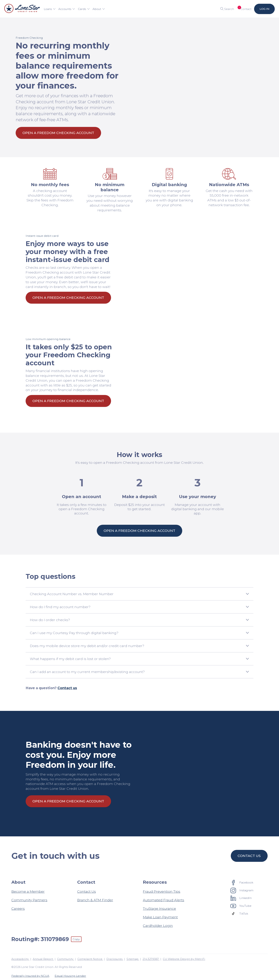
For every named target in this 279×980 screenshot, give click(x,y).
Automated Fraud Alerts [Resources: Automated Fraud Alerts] (164, 900)
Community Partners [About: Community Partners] (29, 900)
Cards (84, 9)
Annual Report (43, 959)
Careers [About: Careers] (18, 909)
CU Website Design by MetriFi (184, 959)
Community (66, 959)
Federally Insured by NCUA (30, 976)
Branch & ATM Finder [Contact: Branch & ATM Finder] (95, 900)
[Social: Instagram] (242, 890)
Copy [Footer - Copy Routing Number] (76, 939)
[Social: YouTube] (241, 906)
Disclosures (115, 959)
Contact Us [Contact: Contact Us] (87, 891)
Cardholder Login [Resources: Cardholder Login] (158, 926)
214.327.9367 (151, 959)
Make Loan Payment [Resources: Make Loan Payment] (160, 917)
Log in (264, 9)
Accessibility (20, 959)
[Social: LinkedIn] (241, 898)
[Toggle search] (226, 9)
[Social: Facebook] (242, 882)
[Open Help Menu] (244, 9)
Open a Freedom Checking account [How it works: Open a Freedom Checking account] (140, 531)
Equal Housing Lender (70, 976)
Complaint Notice (90, 959)
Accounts (67, 9)
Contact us (67, 688)
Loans (50, 9)
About (99, 9)
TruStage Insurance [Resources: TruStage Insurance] (159, 909)
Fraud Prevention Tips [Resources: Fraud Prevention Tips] (162, 891)
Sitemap (133, 959)
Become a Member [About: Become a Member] (28, 891)
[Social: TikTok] (239, 914)
